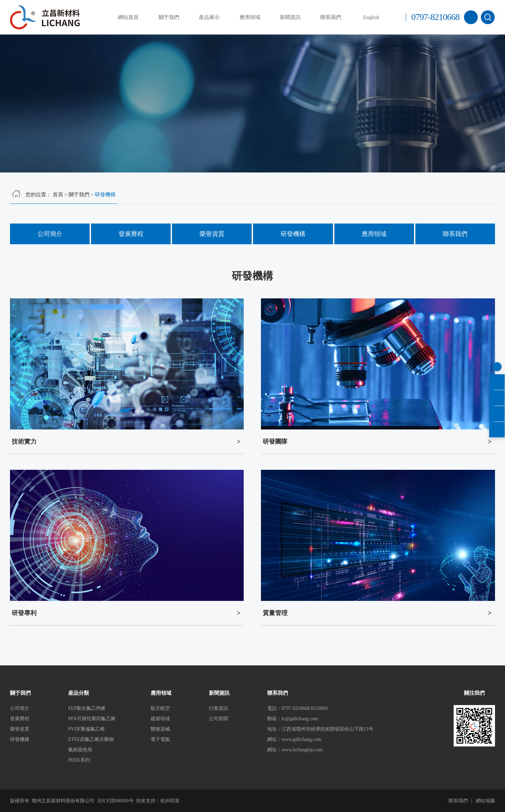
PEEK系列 (79, 760)
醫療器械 (160, 729)
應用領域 (250, 17)
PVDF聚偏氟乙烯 (87, 729)
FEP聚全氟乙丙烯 (87, 708)
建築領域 (160, 719)
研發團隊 (275, 442)
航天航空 (160, 708)
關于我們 (169, 17)
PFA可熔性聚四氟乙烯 (92, 719)
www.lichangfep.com (302, 750)
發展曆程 (131, 234)
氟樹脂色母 (80, 750)
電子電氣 (160, 739)
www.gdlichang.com (302, 739)
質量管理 (275, 613)
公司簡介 (50, 234)
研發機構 (293, 234)
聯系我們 (331, 17)
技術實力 (24, 442)
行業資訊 (219, 708)
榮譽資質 (212, 234)
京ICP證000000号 (115, 801)
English (371, 17)
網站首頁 (128, 17)
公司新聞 (219, 719)
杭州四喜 (170, 801)
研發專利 (24, 613)
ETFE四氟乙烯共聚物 (91, 739)
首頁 (58, 195)
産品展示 (209, 17)
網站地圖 (485, 801)
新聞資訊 (290, 17)
